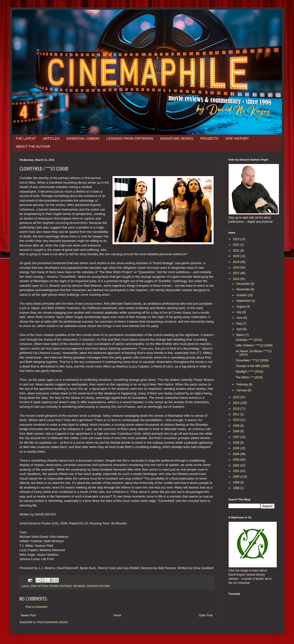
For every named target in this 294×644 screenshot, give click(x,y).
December (244, 284)
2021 (237, 251)
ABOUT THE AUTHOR (33, 147)
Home (117, 615)
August (241, 307)
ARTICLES (51, 139)
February (243, 384)
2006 (237, 443)
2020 (237, 256)
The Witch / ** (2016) (249, 377)
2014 (237, 403)
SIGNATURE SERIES (177, 139)
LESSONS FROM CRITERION (130, 139)
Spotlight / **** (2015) (249, 372)
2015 (237, 397)
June (240, 318)
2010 (237, 420)
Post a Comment (36, 607)
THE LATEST (26, 139)
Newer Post (28, 615)
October (242, 295)
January (242, 390)
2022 (237, 245)
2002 (237, 465)
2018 (237, 268)
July (239, 312)
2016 (237, 279)
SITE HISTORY (237, 139)
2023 (237, 239)
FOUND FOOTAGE (60, 586)
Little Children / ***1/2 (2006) (254, 345)
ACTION (43, 586)
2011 (237, 414)
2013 (237, 409)
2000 (237, 477)
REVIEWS (79, 586)
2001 (237, 471)
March (241, 335)
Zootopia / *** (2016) (249, 340)
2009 (237, 426)
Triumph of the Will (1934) (252, 366)
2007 (237, 437)
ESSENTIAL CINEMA (83, 139)
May (240, 324)
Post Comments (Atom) (52, 622)
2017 (237, 273)
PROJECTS (209, 139)
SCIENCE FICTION (98, 586)
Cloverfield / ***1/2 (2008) (252, 360)
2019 (237, 262)
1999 (237, 482)
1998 (237, 488)
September (244, 301)
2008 (34, 586)
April (240, 329)
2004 (237, 454)
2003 (237, 460)
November (244, 289)
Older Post (206, 615)
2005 (237, 448)
